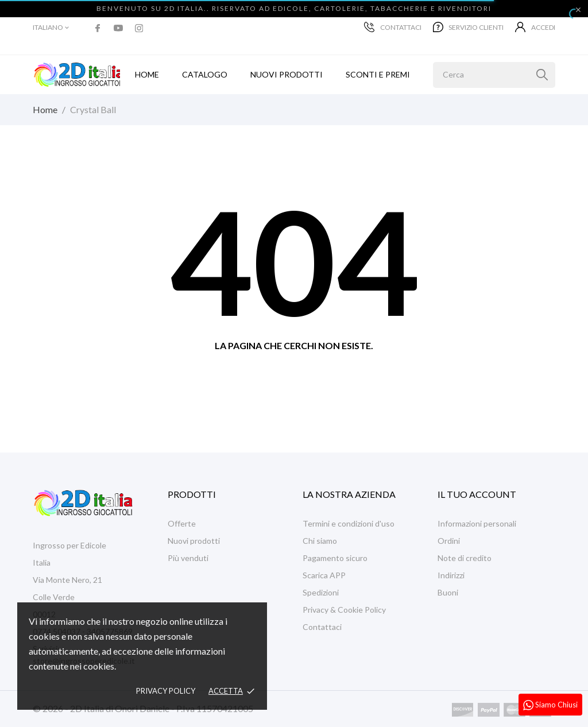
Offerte (182, 523)
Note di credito (465, 558)
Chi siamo (320, 541)
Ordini (449, 541)
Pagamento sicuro (335, 558)
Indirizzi (451, 575)
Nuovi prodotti (287, 74)
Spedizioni (321, 592)
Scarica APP (324, 575)
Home (147, 74)
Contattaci (393, 27)
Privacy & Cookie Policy (344, 610)
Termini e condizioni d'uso (349, 523)
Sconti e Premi (378, 74)
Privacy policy (166, 691)
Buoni (448, 592)
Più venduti (188, 558)
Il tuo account (477, 494)
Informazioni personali (477, 523)
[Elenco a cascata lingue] (52, 28)
